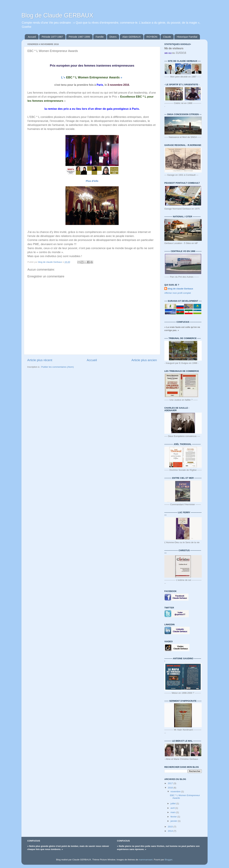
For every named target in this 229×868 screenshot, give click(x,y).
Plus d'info (92, 181)
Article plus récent (40, 360)
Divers (113, 37)
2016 (171, 788)
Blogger (169, 860)
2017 (171, 783)
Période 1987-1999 (79, 37)
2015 (171, 827)
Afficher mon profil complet (178, 293)
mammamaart (146, 860)
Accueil (32, 37)
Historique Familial (187, 37)
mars (173, 812)
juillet (173, 803)
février (174, 817)
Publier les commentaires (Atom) (57, 367)
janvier (174, 821)
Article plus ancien (144, 360)
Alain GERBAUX (132, 37)
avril (173, 808)
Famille (100, 37)
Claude (167, 37)
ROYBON (152, 37)
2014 (171, 831)
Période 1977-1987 (52, 37)
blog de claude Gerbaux (180, 289)
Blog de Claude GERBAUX (57, 15)
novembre (176, 791)
